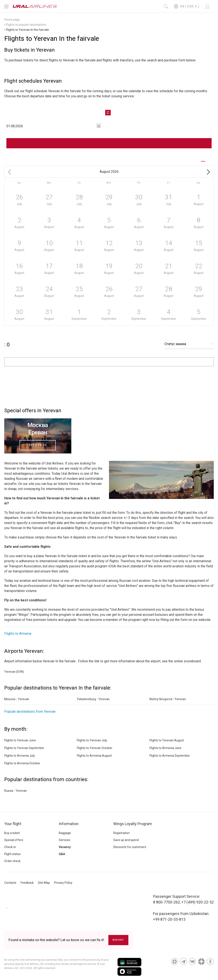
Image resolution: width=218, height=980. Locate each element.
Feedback (27, 883)
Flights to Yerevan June (20, 740)
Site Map (44, 883)
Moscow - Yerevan (17, 699)
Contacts (10, 883)
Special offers (14, 840)
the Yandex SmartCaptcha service (76, 964)
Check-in (10, 847)
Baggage (65, 833)
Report (118, 940)
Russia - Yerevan (16, 791)
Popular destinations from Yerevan (30, 712)
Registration (121, 833)
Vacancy (65, 847)
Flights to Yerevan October (95, 748)
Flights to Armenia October (22, 763)
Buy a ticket (12, 833)
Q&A (62, 854)
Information (69, 824)
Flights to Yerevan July (92, 740)
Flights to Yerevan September (24, 748)
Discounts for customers (130, 847)
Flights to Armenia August (94, 756)
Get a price (38, 445)
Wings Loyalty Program (133, 824)
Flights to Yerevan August (167, 740)
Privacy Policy (63, 883)
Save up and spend (126, 840)
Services (65, 840)
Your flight (13, 824)
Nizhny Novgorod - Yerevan (168, 699)
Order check (12, 861)
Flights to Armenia (18, 634)
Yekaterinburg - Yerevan (93, 699)
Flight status (12, 854)
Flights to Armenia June (165, 748)
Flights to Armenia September (170, 756)
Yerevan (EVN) (14, 672)
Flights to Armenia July (20, 756)
